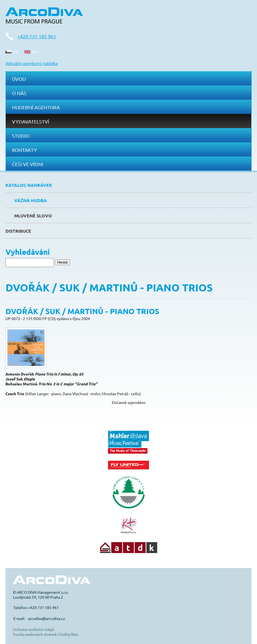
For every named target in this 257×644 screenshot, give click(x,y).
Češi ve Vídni (28, 164)
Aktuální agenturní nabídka (32, 63)
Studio (21, 136)
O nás (19, 93)
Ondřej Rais (68, 634)
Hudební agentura (36, 107)
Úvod (19, 79)
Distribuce (18, 231)
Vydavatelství (31, 121)
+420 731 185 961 (37, 36)
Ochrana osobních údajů (33, 629)
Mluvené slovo (33, 216)
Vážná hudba (30, 200)
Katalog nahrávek (29, 185)
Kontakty (24, 150)
